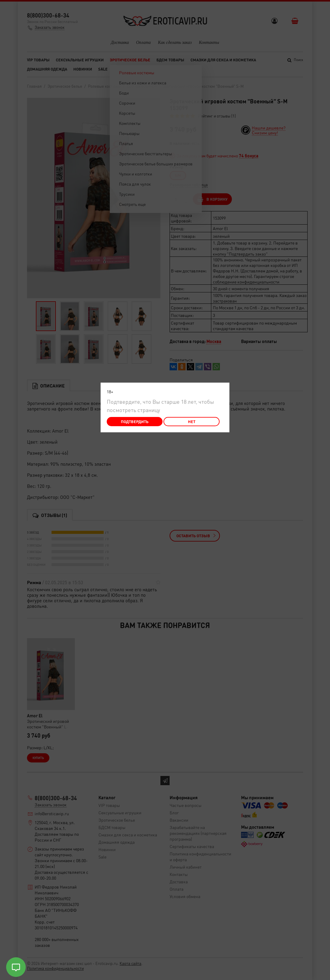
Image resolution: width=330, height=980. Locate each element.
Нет (192, 421)
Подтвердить (135, 421)
